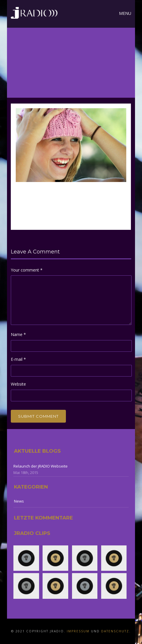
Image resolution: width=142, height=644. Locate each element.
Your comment (27, 270)
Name (18, 334)
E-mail (18, 359)
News (19, 501)
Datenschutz (115, 631)
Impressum (78, 631)
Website (18, 384)
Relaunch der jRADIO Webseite (41, 466)
